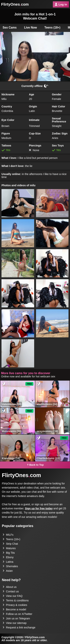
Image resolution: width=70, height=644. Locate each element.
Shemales (10, 566)
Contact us (11, 591)
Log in (61, 4)
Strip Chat (10, 544)
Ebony (8, 557)
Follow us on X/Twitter (17, 614)
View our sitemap (15, 623)
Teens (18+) (52, 28)
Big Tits (9, 553)
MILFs (8, 535)
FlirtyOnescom (15, 4)
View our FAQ (13, 596)
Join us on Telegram (16, 618)
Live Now (31, 28)
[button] (18, 203)
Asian (8, 571)
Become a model (14, 609)
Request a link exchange (19, 627)
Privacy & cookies (15, 605)
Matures (9, 548)
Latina (8, 562)
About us (10, 587)
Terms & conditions (16, 600)
